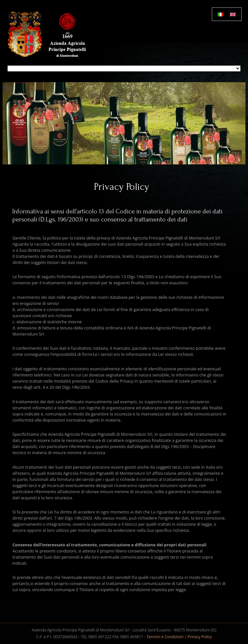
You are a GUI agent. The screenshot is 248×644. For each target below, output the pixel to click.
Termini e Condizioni (165, 637)
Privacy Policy (200, 637)
